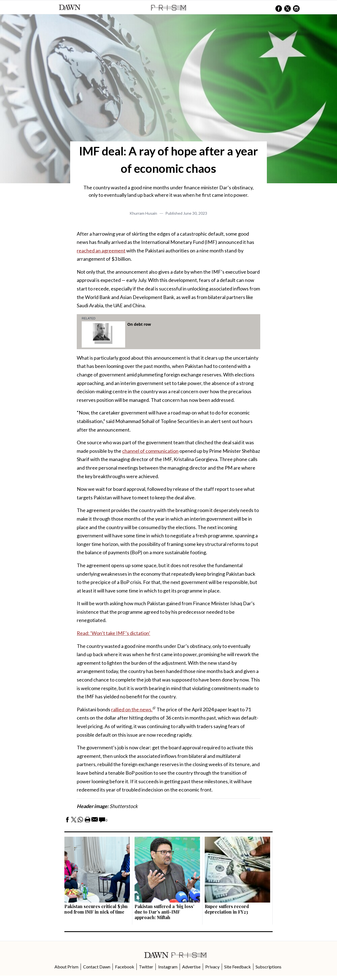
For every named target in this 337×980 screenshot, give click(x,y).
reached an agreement (101, 251)
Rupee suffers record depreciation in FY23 (227, 909)
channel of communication (150, 451)
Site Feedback (238, 967)
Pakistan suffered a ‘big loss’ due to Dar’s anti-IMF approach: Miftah (164, 912)
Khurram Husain (143, 213)
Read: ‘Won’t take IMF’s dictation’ (113, 633)
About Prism (66, 967)
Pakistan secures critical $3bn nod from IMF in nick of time (96, 909)
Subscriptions (268, 967)
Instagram (168, 967)
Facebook (125, 967)
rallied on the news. (132, 709)
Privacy (212, 967)
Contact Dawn (97, 967)
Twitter (146, 967)
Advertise (191, 967)
